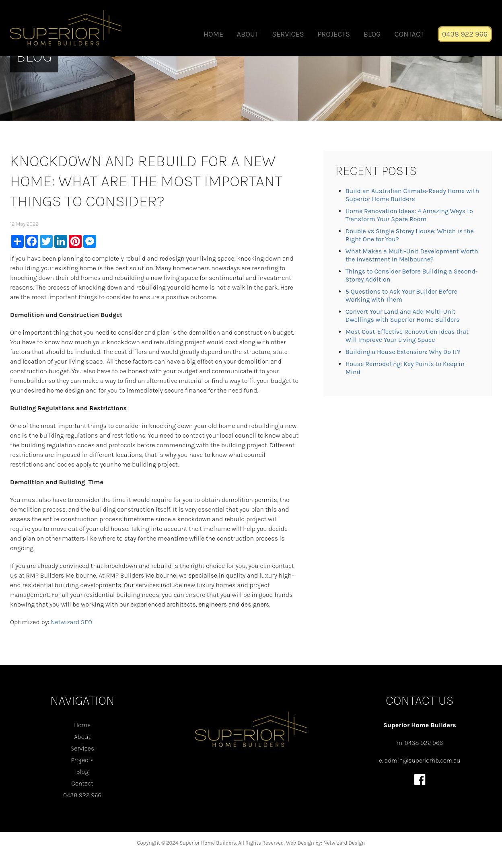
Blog (372, 34)
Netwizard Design (344, 843)
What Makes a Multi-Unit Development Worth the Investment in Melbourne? (412, 255)
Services (288, 34)
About (248, 34)
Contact (409, 34)
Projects (334, 34)
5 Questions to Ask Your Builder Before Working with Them (401, 295)
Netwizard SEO (71, 622)
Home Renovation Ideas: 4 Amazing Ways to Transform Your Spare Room (409, 215)
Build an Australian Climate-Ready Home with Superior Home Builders (412, 195)
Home (213, 34)
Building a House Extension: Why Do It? (403, 352)
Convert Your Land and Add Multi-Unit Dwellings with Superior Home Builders (403, 316)
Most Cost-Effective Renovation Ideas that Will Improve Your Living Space (407, 336)
